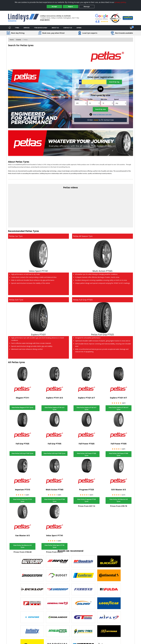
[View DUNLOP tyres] (32, 589)
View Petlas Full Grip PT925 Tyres (22, 453)
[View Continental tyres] (109, 575)
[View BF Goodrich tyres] (83, 561)
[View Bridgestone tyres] (32, 575)
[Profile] (94, 103)
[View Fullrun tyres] (32, 603)
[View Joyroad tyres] (109, 631)
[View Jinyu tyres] (83, 631)
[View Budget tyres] (58, 575)
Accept (54, 7)
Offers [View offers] (79, 28)
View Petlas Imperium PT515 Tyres (22, 500)
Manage (87, 7)
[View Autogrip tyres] (32, 561)
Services (27, 28)
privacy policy (120, 2)
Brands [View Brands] (19, 40)
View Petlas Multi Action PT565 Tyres (55, 500)
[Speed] (120, 103)
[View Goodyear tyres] (109, 603)
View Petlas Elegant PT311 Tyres (22, 407)
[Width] (81, 103)
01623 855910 (45, 20)
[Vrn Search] (93, 82)
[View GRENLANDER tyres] (58, 617)
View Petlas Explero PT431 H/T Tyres (119, 409)
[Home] (10, 28)
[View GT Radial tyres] (83, 617)
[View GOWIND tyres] (32, 617)
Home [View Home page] (12, 40)
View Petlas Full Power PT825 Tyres (86, 454)
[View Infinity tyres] (32, 631)
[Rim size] (107, 103)
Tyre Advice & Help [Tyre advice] (41, 28)
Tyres (17, 28)
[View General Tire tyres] (58, 603)
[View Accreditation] (115, 18)
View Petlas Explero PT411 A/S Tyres (54, 409)
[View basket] (131, 28)
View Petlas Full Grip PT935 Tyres (55, 453)
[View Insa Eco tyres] (58, 631)
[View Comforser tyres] (83, 575)
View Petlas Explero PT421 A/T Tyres (87, 409)
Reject (71, 7)
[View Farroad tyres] (83, 589)
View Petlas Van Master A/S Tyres (22, 546)
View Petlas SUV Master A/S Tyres (119, 500)
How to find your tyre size (102, 114)
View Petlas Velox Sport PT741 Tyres (54, 546)
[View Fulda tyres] (109, 589)
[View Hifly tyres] (109, 617)
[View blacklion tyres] (109, 561)
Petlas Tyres (22, 162)
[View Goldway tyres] (83, 603)
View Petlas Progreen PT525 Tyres (86, 500)
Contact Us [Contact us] (68, 28)
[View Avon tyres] (58, 561)
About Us (55, 28)
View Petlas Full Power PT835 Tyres (119, 454)
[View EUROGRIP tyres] (58, 589)
